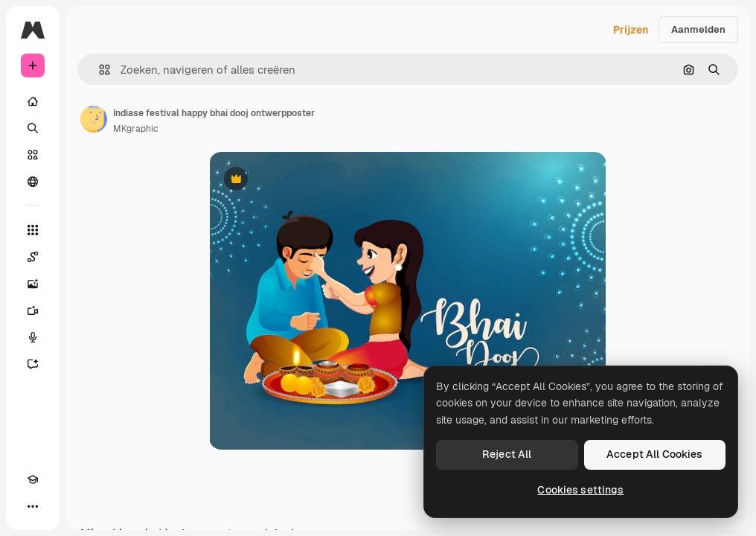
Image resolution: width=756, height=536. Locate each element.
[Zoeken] (33, 128)
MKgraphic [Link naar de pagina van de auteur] (136, 129)
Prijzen (631, 30)
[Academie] (33, 479)
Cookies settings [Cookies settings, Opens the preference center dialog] (580, 490)
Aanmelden (698, 29)
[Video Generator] (33, 310)
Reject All (507, 454)
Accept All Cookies (655, 454)
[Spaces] (33, 257)
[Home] (33, 101)
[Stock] (33, 155)
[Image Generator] (33, 284)
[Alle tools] (33, 230)
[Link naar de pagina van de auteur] (94, 119)
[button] (99, 70)
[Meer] (33, 506)
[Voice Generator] (33, 337)
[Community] (33, 182)
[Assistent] (33, 364)
